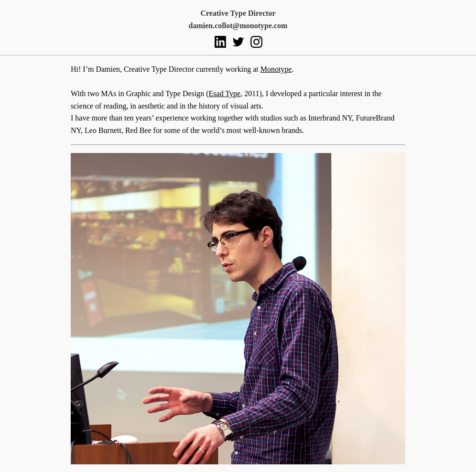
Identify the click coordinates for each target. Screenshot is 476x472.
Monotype (276, 69)
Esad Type (225, 93)
